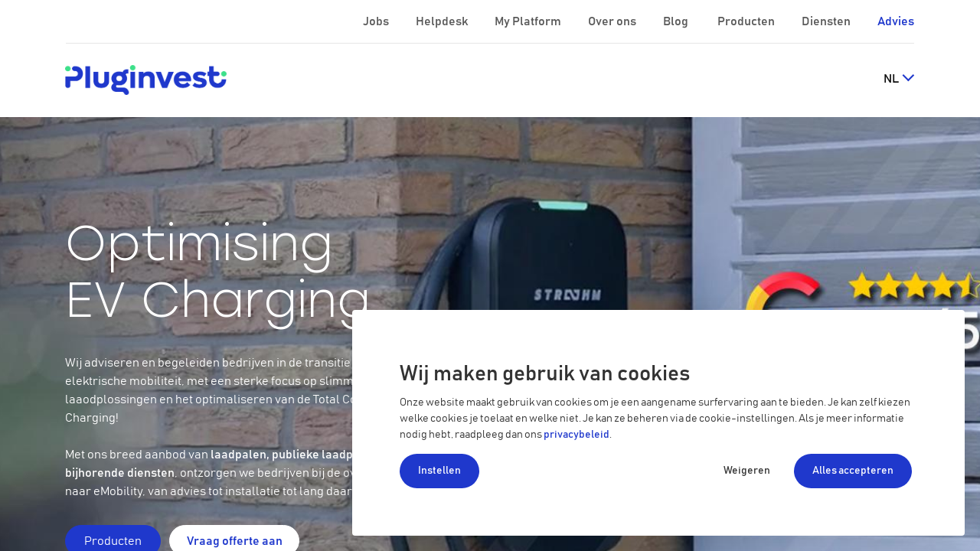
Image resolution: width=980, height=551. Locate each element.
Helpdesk (443, 21)
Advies (896, 21)
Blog (677, 21)
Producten (747, 21)
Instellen (439, 471)
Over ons (613, 21)
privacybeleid (577, 435)
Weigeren (747, 471)
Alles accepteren (853, 471)
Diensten (827, 21)
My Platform (528, 21)
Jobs (377, 21)
